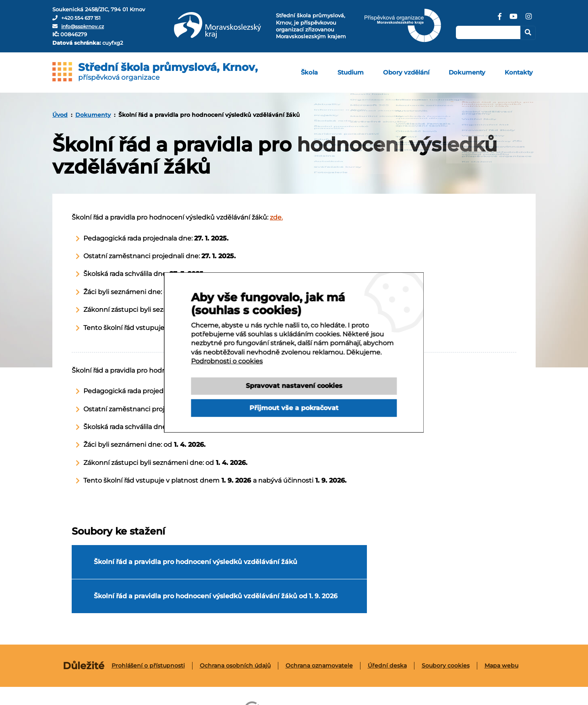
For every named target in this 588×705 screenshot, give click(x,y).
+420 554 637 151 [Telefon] (83, 18)
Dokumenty (93, 115)
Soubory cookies (446, 639)
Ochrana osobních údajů (235, 639)
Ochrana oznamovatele (319, 639)
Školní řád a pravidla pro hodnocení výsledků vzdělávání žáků (168, 565)
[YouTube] (513, 19)
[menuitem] (322, 73)
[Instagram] (528, 19)
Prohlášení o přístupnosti (148, 639)
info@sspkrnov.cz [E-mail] (85, 26)
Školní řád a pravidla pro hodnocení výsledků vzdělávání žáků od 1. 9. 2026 (390, 565)
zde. (276, 217)
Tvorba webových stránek (401, 682)
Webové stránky (288, 682)
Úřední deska (387, 639)
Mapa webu (501, 639)
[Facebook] (499, 19)
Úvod (60, 115)
